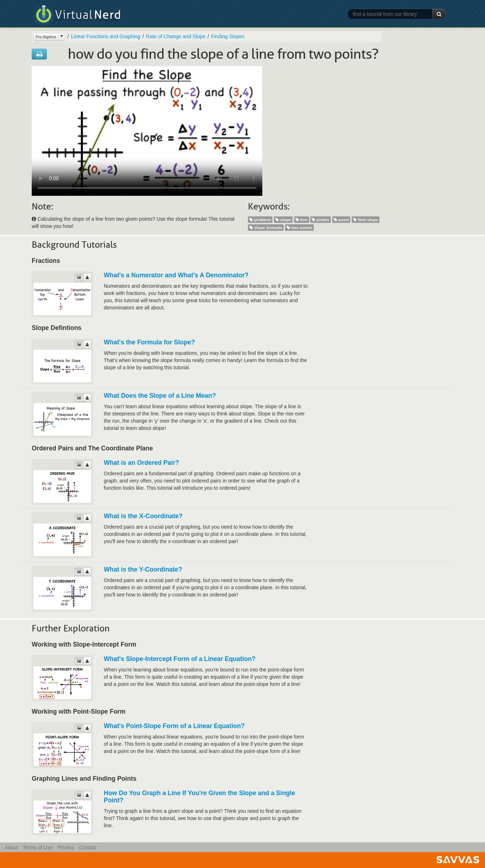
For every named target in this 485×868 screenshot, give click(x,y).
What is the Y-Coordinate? (143, 569)
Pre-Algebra (46, 37)
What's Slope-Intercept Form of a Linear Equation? (180, 659)
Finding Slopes (228, 36)
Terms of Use (37, 847)
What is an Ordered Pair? (141, 463)
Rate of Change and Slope (176, 36)
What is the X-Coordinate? (143, 516)
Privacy (66, 847)
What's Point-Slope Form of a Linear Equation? (174, 726)
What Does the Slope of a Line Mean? (160, 396)
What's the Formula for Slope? (149, 342)
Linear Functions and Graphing (106, 36)
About (11, 847)
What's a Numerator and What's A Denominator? (176, 275)
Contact (88, 847)
